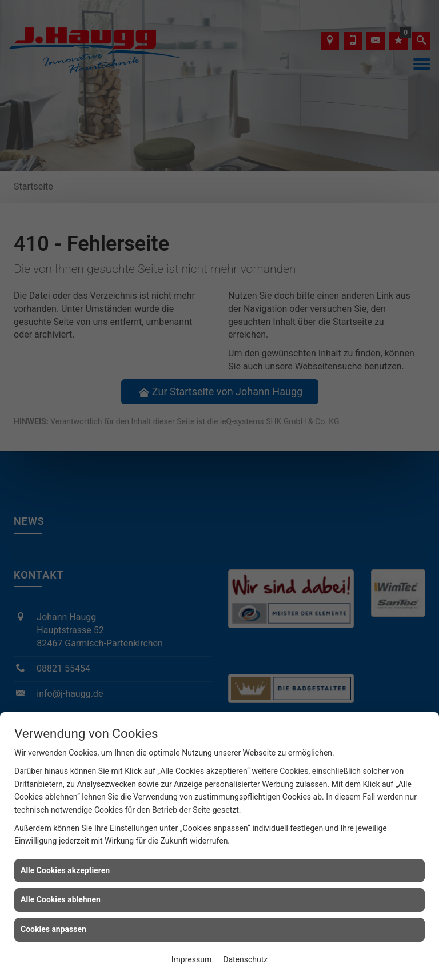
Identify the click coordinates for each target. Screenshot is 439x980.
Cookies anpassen (53, 929)
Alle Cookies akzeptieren (65, 870)
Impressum (191, 959)
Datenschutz (245, 959)
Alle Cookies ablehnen (61, 899)
